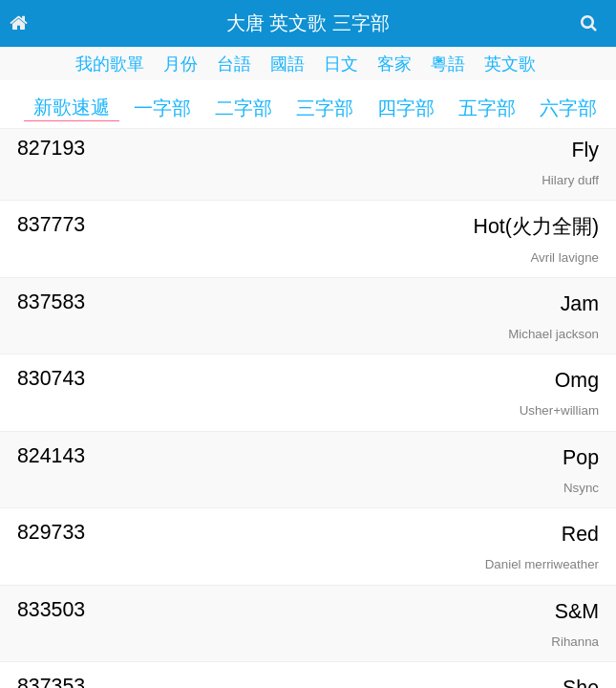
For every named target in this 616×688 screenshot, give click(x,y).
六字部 (568, 108)
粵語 (448, 64)
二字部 (244, 108)
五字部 (487, 108)
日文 (341, 64)
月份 (181, 64)
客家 (394, 64)
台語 (234, 64)
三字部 (325, 108)
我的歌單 (110, 64)
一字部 (162, 108)
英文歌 (510, 64)
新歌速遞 (72, 107)
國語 (287, 64)
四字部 (406, 108)
